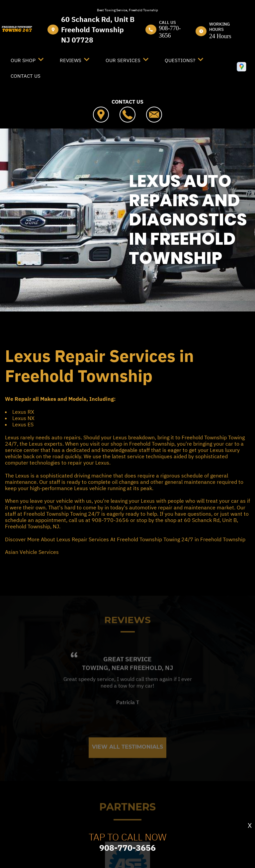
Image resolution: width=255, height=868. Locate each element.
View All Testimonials (127, 760)
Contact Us (26, 76)
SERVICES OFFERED (158, 328)
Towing (95, 680)
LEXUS (142, 336)
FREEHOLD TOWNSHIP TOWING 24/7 (70, 328)
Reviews (71, 60)
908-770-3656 (170, 32)
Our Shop (23, 60)
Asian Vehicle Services (32, 552)
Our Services (123, 60)
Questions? (180, 60)
